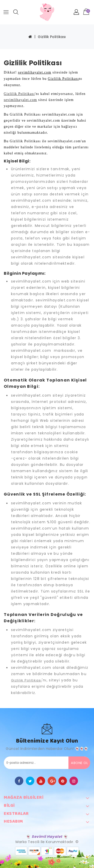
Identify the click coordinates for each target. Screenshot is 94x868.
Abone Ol (79, 763)
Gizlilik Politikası (52, 37)
